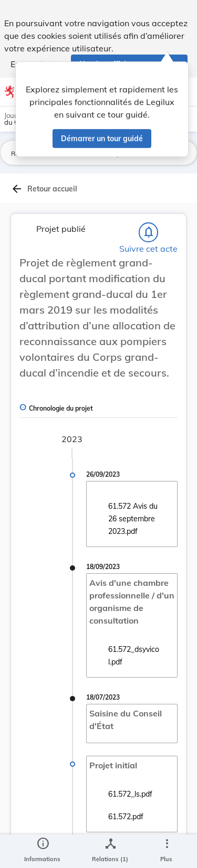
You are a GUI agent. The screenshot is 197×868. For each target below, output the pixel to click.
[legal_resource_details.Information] (42, 851)
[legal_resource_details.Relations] (110, 851)
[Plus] (167, 851)
